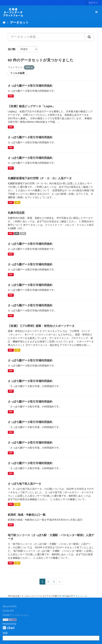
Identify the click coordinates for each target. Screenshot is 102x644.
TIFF (23, 233)
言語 (5, 633)
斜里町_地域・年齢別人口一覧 (27, 515)
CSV (17, 202)
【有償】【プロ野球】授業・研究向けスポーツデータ (41, 326)
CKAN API (8, 611)
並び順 (11, 49)
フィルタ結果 (17, 73)
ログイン (93, 3)
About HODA (10, 606)
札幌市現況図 (16, 213)
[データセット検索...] (46, 37)
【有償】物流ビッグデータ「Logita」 (31, 106)
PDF (11, 96)
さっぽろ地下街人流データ (25, 484)
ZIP (17, 233)
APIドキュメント (78, 596)
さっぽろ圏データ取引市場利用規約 (30, 86)
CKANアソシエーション (16, 615)
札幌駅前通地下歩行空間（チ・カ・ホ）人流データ (40, 178)
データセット (19, 22)
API (63, 596)
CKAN (9, 628)
